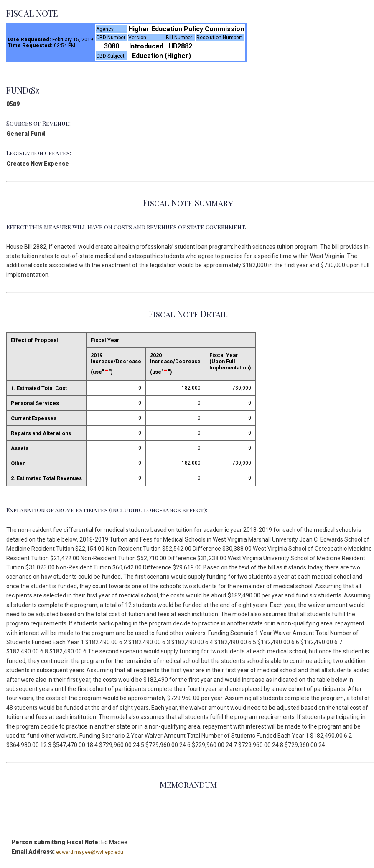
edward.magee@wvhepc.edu (90, 852)
